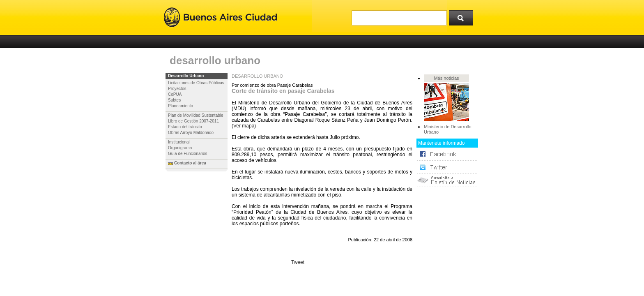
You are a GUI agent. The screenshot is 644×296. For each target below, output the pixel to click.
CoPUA (175, 94)
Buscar (464, 16)
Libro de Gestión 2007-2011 (193, 121)
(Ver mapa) (244, 126)
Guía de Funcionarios (188, 154)
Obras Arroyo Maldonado (191, 133)
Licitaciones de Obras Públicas (196, 83)
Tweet (298, 262)
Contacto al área (190, 163)
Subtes (174, 100)
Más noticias (446, 78)
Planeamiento (181, 106)
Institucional (179, 142)
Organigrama (180, 148)
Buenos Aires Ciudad (220, 17)
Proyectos (177, 89)
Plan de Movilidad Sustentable (196, 115)
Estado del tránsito (185, 127)
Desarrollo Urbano (186, 76)
